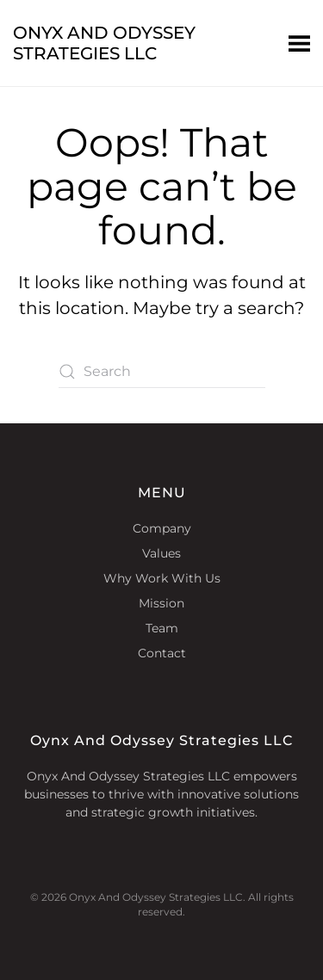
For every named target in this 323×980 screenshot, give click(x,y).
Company (162, 528)
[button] (299, 43)
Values (161, 553)
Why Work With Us (162, 578)
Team (162, 628)
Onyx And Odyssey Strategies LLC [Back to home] (104, 43)
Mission (161, 603)
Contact (162, 653)
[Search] (162, 372)
